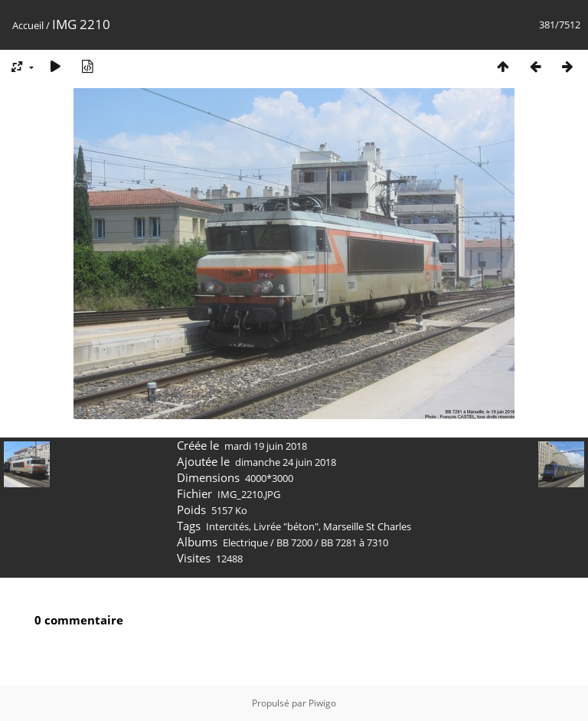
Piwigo (322, 703)
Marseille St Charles (367, 526)
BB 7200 (294, 542)
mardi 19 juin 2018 (266, 446)
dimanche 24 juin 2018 (286, 462)
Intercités (227, 526)
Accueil (28, 25)
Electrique (245, 542)
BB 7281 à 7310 (354, 542)
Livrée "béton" (286, 526)
